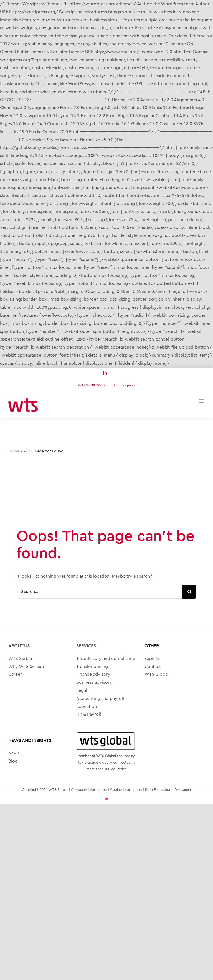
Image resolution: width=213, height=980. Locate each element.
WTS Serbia (20, 659)
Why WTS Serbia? (26, 667)
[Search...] (100, 592)
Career (15, 674)
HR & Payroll (89, 714)
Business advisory (94, 682)
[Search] (189, 592)
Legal (82, 690)
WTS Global (157, 674)
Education (87, 706)
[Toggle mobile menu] (202, 401)
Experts (152, 659)
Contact (153, 667)
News (14, 753)
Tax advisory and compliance (106, 659)
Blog (13, 761)
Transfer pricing (92, 667)
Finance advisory (93, 674)
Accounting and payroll (100, 698)
